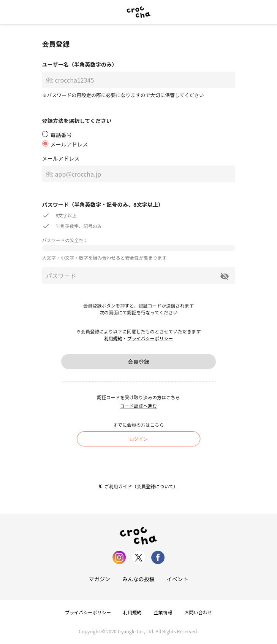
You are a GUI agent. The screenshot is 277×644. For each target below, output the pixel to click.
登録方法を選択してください (77, 121)
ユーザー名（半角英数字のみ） (80, 64)
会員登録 (138, 362)
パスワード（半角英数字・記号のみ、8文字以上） (103, 204)
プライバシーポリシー (150, 338)
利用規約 (113, 338)
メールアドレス (61, 158)
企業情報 (163, 612)
